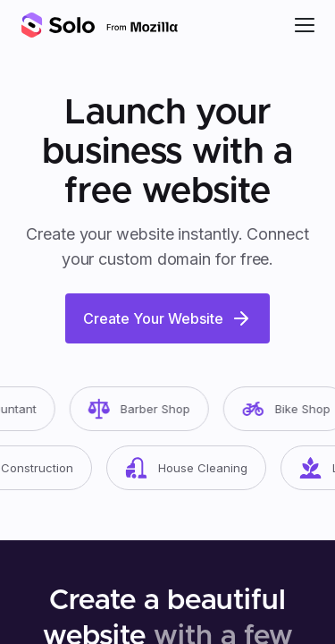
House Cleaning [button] (192, 468)
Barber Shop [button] (145, 409)
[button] (305, 25)
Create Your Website (167, 318)
